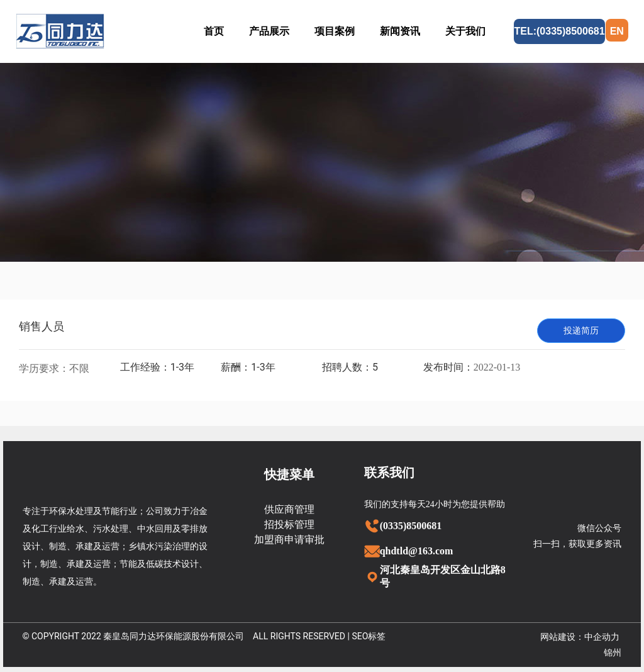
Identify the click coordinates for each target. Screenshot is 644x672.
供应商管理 (289, 509)
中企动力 (602, 637)
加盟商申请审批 (289, 540)
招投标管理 (289, 524)
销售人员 (42, 327)
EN (617, 31)
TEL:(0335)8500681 (559, 31)
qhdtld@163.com (417, 551)
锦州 (613, 653)
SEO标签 (369, 636)
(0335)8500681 (411, 526)
